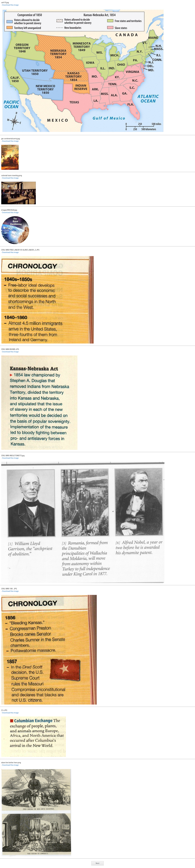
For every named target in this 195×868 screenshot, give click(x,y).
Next (98, 863)
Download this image (10, 5)
